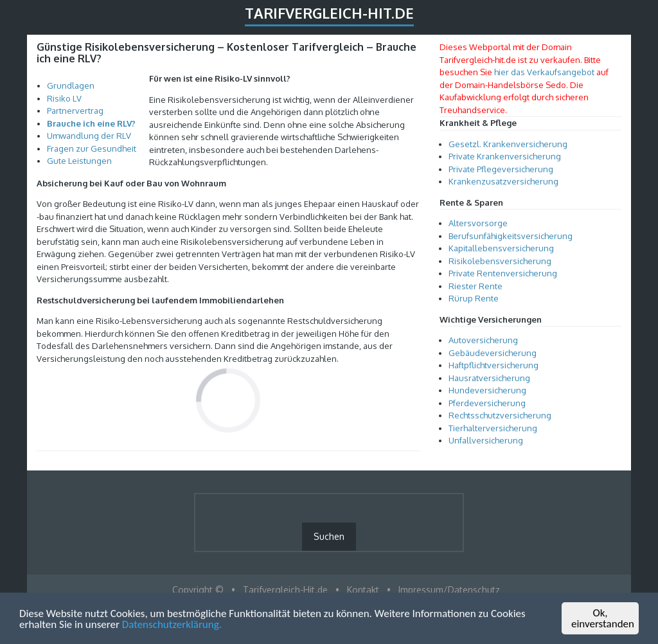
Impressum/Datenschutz (449, 590)
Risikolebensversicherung (500, 261)
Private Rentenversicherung (503, 273)
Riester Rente (476, 286)
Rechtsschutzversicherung (500, 415)
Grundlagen (71, 85)
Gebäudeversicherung (493, 353)
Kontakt (363, 590)
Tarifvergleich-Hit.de (329, 13)
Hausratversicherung (489, 378)
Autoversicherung (483, 340)
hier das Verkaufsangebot (544, 72)
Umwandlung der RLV (89, 136)
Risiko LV (64, 98)
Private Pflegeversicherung (501, 169)
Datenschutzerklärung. (172, 625)
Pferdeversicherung (487, 403)
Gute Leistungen (79, 161)
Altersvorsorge (478, 223)
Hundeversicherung (487, 390)
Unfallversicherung (486, 440)
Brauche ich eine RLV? (91, 123)
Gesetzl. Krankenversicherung (508, 144)
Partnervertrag (75, 111)
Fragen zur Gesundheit (92, 148)
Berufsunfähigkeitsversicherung (511, 236)
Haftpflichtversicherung (493, 365)
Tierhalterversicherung (493, 428)
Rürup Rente (474, 298)
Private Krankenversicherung (505, 156)
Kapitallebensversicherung (501, 248)
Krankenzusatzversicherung (503, 181)
